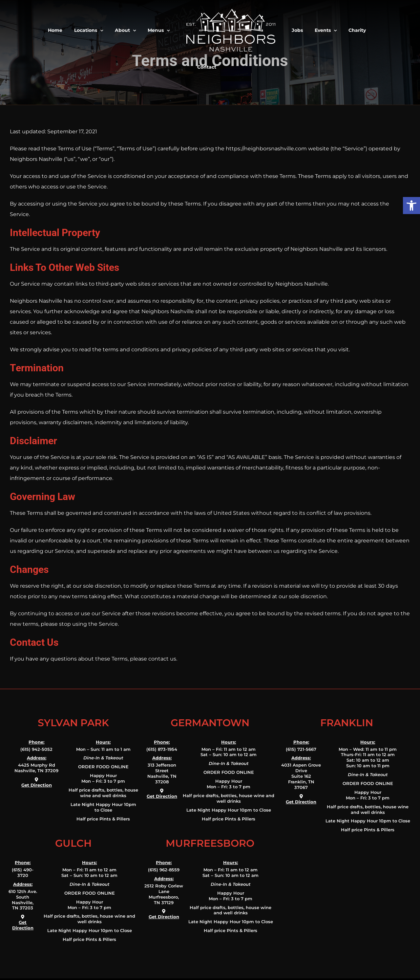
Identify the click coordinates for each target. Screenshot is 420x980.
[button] (411, 206)
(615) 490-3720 (23, 872)
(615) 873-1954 (162, 749)
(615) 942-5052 (36, 749)
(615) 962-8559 (164, 870)
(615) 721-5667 (301, 749)
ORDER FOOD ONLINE (103, 767)
